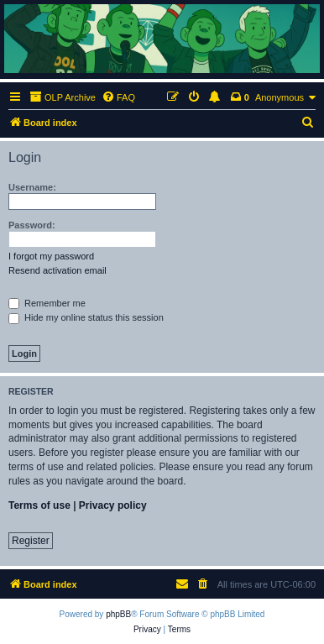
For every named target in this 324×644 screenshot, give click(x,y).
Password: (32, 225)
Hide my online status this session (86, 317)
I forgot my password (51, 256)
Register (31, 541)
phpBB (118, 614)
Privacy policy (113, 505)
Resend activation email (57, 270)
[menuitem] (118, 97)
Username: (32, 187)
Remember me (47, 303)
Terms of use (39, 505)
